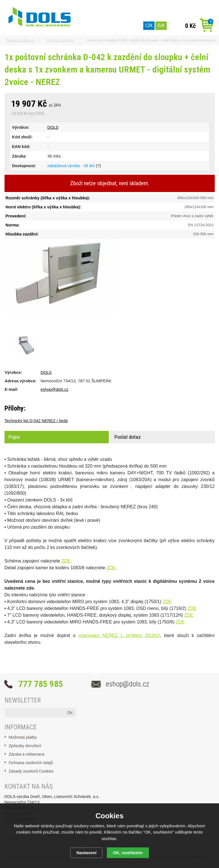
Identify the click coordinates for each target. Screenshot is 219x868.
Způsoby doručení (25, 746)
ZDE (66, 561)
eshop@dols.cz (55, 389)
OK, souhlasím (128, 853)
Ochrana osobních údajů (31, 763)
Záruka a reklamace (27, 754)
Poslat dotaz (128, 437)
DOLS (53, 127)
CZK (149, 26)
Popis (14, 437)
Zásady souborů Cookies (31, 771)
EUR (161, 26)
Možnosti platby (23, 737)
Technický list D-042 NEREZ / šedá (36, 421)
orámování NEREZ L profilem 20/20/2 (119, 635)
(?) (98, 166)
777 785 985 (41, 684)
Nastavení (86, 853)
